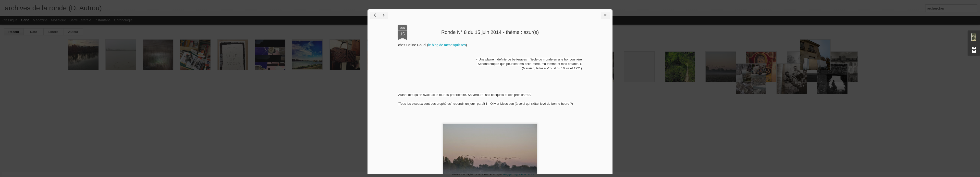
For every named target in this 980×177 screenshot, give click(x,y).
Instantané (103, 20)
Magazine (40, 20)
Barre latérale (80, 20)
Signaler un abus (524, 174)
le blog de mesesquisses (447, 45)
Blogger (508, 174)
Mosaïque (58, 20)
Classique (10, 20)
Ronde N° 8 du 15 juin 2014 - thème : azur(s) (490, 32)
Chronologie (123, 20)
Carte (25, 20)
